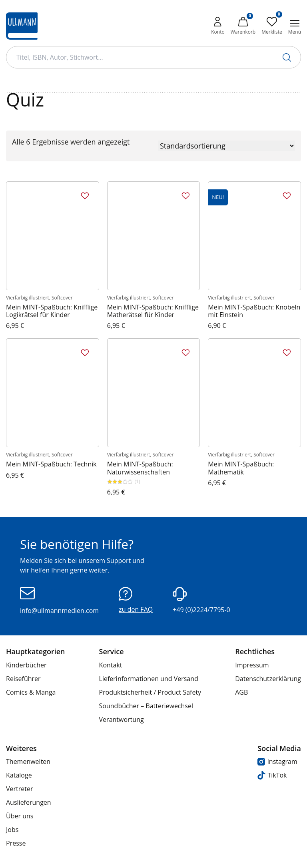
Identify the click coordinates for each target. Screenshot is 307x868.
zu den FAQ (136, 600)
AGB (241, 692)
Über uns (20, 816)
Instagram (277, 762)
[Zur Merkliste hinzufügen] (85, 196)
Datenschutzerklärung (268, 679)
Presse (16, 843)
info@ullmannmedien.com (59, 601)
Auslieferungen (29, 802)
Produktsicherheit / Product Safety (150, 692)
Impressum (252, 665)
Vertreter (20, 789)
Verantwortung (122, 719)
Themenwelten (28, 762)
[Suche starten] (287, 57)
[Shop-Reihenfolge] (227, 146)
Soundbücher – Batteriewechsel (146, 706)
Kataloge (19, 775)
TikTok (272, 775)
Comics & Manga (31, 692)
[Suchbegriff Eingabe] (153, 57)
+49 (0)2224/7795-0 (201, 601)
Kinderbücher (26, 665)
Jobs (12, 830)
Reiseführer (23, 679)
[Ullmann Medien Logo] (22, 26)
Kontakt (111, 665)
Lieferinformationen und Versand (149, 679)
